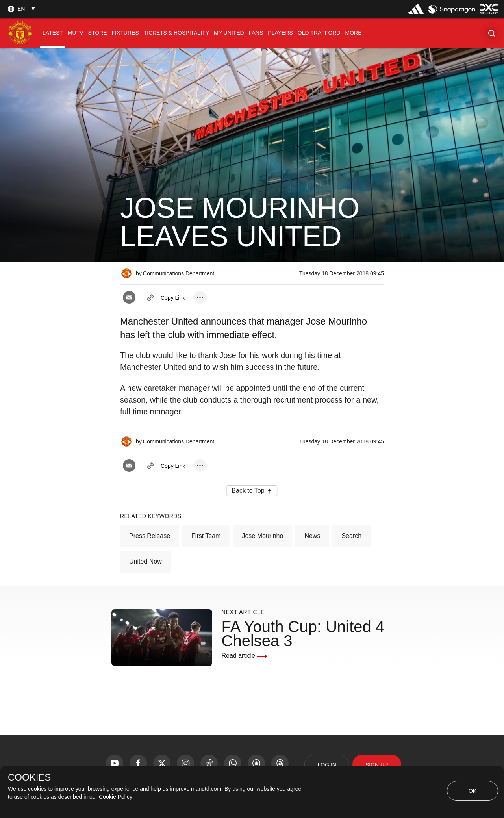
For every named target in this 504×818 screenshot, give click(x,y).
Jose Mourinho (262, 536)
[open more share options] (200, 297)
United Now (145, 561)
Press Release (150, 536)
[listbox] (20, 9)
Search (351, 536)
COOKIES (29, 777)
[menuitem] (53, 33)
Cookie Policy (116, 797)
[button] (491, 33)
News (312, 536)
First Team (206, 536)
